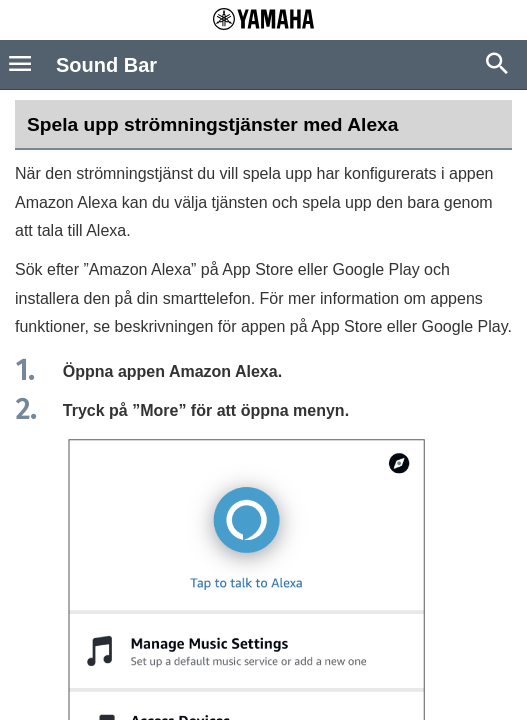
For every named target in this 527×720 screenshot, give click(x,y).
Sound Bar (106, 65)
